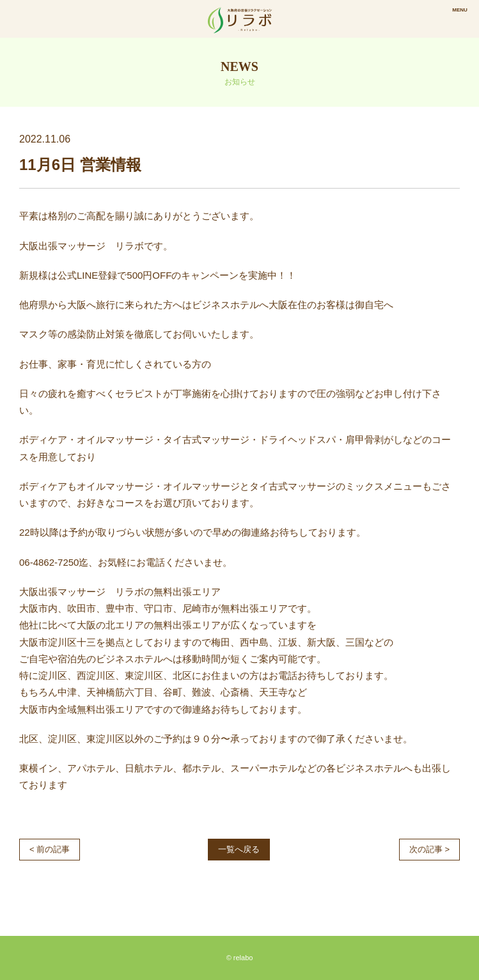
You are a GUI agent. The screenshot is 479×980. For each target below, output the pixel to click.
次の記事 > (429, 849)
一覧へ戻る (239, 849)
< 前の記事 (50, 849)
